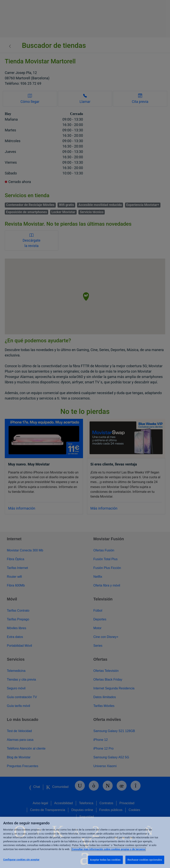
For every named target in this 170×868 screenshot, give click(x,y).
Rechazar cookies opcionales (145, 860)
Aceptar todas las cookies (105, 860)
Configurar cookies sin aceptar (21, 860)
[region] (85, 842)
